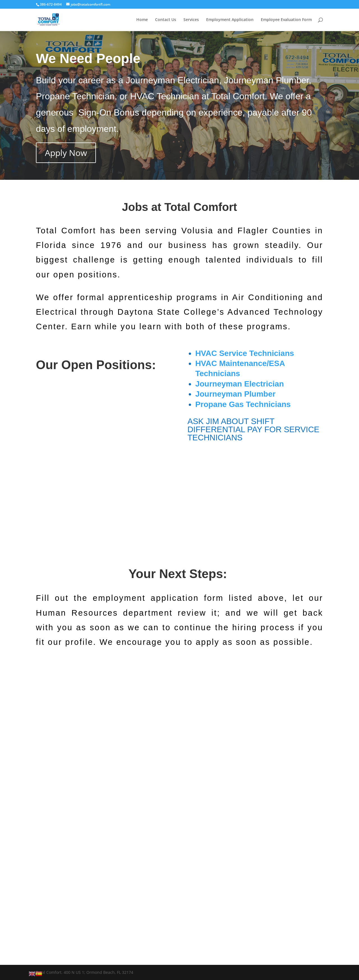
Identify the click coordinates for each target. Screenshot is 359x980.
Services (191, 20)
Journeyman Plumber (235, 394)
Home (142, 20)
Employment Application (230, 20)
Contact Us (166, 20)
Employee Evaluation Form (286, 20)
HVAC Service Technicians (245, 353)
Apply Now (66, 153)
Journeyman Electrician (240, 384)
